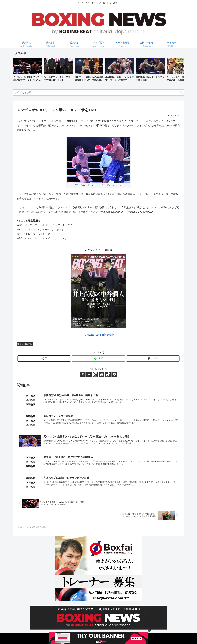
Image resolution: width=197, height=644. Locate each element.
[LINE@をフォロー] (114, 374)
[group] (28, 71)
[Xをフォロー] (83, 374)
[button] (179, 70)
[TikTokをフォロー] (108, 374)
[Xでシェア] (44, 359)
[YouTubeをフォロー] (102, 374)
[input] (99, 93)
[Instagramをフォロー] (95, 374)
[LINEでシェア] (99, 359)
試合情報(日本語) (25, 344)
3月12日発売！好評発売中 (99, 335)
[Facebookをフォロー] (89, 374)
